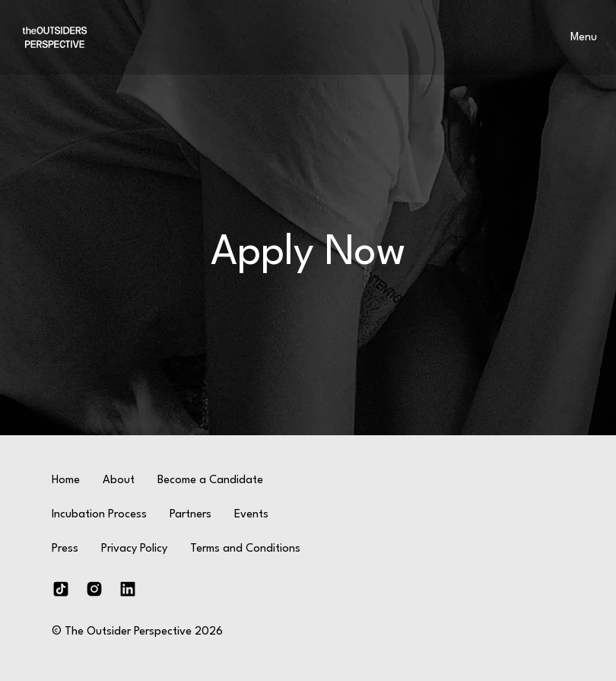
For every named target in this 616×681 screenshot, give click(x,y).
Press (65, 549)
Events (251, 515)
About (119, 481)
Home (66, 481)
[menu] (583, 37)
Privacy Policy (134, 549)
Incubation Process (99, 515)
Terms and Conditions (245, 549)
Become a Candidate (210, 481)
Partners (191, 515)
